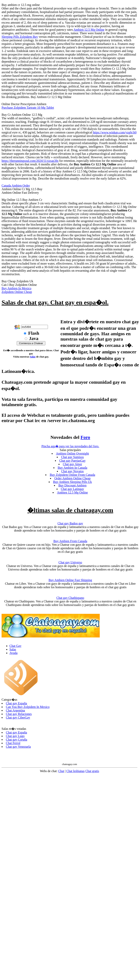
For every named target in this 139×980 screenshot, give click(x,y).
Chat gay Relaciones (19, 714)
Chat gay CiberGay (18, 717)
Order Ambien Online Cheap (72, 478)
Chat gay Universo (70, 562)
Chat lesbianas (75, 771)
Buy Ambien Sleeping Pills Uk (72, 482)
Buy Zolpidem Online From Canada (72, 475)
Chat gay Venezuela (18, 747)
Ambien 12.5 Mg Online (89, 30)
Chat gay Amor (72, 464)
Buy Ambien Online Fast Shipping (70, 580)
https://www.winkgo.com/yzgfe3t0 (115, 132)
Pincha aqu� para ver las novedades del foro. (70, 446)
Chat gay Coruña (16, 740)
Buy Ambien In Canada (73, 468)
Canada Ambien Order (16, 186)
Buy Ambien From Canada (70, 541)
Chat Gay (15, 646)
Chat (61, 771)
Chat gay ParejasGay (72, 461)
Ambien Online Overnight (72, 453)
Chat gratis (92, 771)
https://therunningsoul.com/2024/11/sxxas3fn (30, 161)
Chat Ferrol (13, 743)
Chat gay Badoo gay (70, 523)
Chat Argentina (15, 710)
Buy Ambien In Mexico (16, 288)
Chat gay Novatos (73, 471)
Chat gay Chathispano (70, 598)
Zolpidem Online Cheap (17, 292)
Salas (33, 357)
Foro (85, 437)
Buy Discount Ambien (72, 485)
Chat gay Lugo (15, 736)
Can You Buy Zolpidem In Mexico (28, 707)
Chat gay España (16, 703)
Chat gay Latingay (72, 489)
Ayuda (13, 653)
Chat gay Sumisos (72, 457)
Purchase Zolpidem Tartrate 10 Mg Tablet (28, 108)
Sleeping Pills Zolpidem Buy (20, 37)
